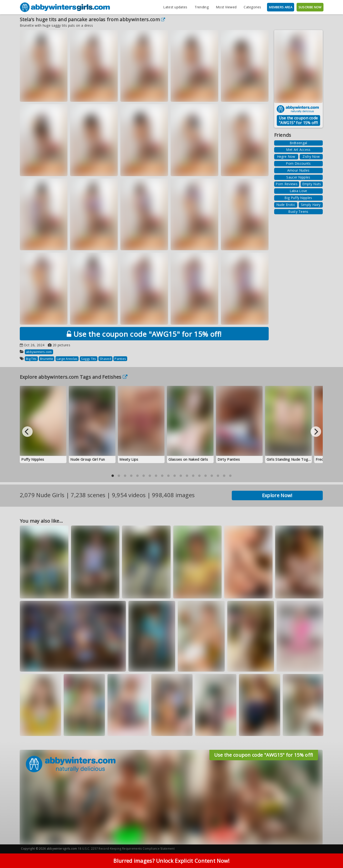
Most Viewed (226, 7)
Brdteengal (298, 143)
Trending (202, 7)
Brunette (47, 359)
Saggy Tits (89, 359)
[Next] (316, 432)
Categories (252, 7)
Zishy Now (311, 156)
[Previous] (27, 432)
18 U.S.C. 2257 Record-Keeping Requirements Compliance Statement (126, 849)
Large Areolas (67, 359)
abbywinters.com (142, 19)
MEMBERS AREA (281, 7)
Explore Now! (277, 495)
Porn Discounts (298, 163)
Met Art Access (298, 150)
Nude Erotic (286, 205)
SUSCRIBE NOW (310, 7)
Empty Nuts (312, 184)
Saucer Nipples (298, 177)
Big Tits (31, 359)
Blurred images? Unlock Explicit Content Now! (171, 861)
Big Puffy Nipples (298, 198)
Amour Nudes (298, 170)
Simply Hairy (311, 205)
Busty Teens (298, 212)
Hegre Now (286, 156)
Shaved (105, 359)
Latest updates (175, 7)
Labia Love (298, 191)
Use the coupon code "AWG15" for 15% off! (144, 334)
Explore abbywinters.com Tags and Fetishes (74, 377)
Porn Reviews (287, 184)
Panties (120, 359)
